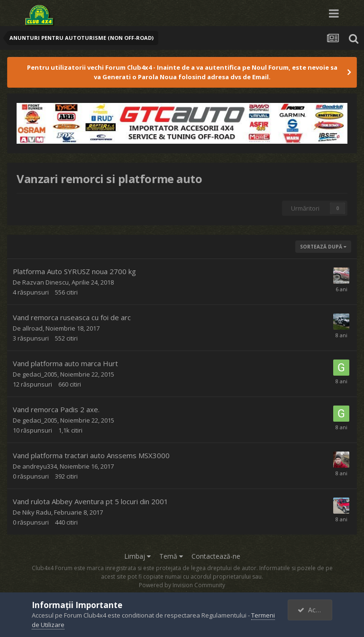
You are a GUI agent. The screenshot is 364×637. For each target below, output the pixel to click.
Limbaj (137, 556)
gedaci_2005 (40, 374)
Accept (313, 610)
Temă (171, 556)
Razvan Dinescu (45, 282)
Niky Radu (37, 512)
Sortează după (323, 247)
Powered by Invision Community (182, 585)
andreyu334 (40, 466)
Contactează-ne (216, 556)
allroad (32, 328)
